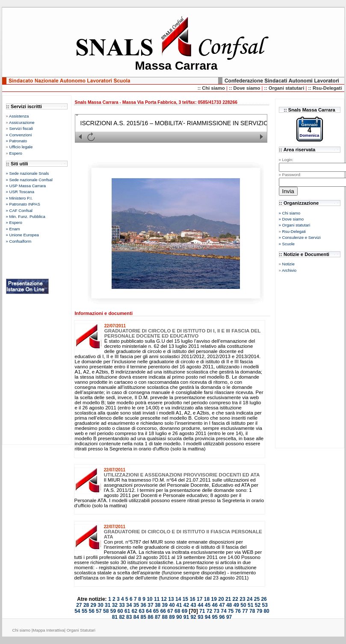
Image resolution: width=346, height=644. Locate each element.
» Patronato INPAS (23, 204)
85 (143, 617)
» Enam (13, 229)
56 (92, 611)
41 (179, 605)
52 (258, 605)
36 (143, 605)
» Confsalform (19, 241)
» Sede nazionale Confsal (29, 180)
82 (122, 617)
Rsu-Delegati (294, 231)
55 (84, 611)
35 (136, 605)
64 (149, 611)
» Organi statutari (295, 225)
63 (142, 611)
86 (150, 617)
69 (185, 611)
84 (136, 617)
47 (222, 605)
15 (185, 599)
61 (127, 611)
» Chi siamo (290, 213)
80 (266, 611)
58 (106, 611)
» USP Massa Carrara (26, 186)
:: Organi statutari (285, 88)
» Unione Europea (22, 235)
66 (163, 611)
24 (250, 599)
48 (229, 605)
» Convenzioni (19, 135)
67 (170, 611)
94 (208, 617)
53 (265, 605)
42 (186, 605)
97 (229, 617)
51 (250, 605)
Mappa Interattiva (48, 630)
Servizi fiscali (21, 128)
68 (177, 611)
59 (113, 611)
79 (259, 611)
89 (172, 617)
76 (238, 611)
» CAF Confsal (19, 210)
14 (178, 599)
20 (221, 599)
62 (135, 611)
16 (192, 599)
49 (236, 605)
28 (86, 605)
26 (264, 599)
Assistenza (19, 116)
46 (215, 605)
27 (79, 605)
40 (172, 605)
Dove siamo (247, 88)
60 (120, 611)
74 (223, 611)
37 (150, 605)
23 (242, 599)
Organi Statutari (81, 630)
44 (200, 605)
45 (208, 605)
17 (200, 599)
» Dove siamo (291, 219)
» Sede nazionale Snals (28, 173)
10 (149, 599)
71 (202, 611)
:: (231, 88)
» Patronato (17, 141)
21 (228, 599)
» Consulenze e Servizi (300, 237)
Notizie (288, 264)
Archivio (289, 270)
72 (209, 611)
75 (231, 611)
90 (179, 617)
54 (77, 611)
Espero (16, 153)
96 (222, 617)
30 (100, 605)
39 (165, 605)
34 (129, 605)
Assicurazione (22, 122)
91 (186, 617)
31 (108, 605)
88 (165, 617)
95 (215, 617)
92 (193, 617)
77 (245, 611)
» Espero (14, 222)
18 (207, 599)
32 (115, 605)
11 (157, 599)
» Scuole (287, 244)
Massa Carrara (176, 66)
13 (171, 599)
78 (252, 611)
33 (122, 605)
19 (214, 599)
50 (243, 605)
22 (235, 599)
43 (193, 605)
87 (158, 617)
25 (257, 599)
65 (156, 611)
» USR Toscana (20, 192)
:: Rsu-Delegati (325, 88)
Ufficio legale (21, 147)
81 (115, 617)
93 (200, 617)
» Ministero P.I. (19, 198)
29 (93, 605)
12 (164, 599)
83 (129, 617)
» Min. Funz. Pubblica (26, 216)
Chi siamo (22, 630)
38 (158, 605)
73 (217, 611)
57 (99, 611)
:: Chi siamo (212, 88)
